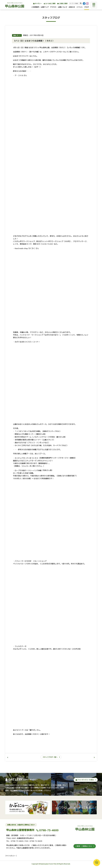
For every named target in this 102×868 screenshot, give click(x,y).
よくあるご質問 (50, 3)
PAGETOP (97, 863)
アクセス (53, 7)
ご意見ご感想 (62, 3)
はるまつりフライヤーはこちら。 (26, 56)
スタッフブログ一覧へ (50, 757)
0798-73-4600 (49, 830)
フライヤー (26, 466)
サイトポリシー (11, 856)
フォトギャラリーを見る (85, 780)
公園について (63, 7)
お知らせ (72, 7)
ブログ (87, 7)
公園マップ (45, 7)
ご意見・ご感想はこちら (84, 846)
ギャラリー (38, 3)
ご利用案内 (35, 7)
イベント (80, 7)
